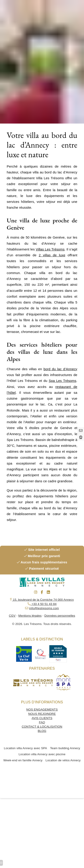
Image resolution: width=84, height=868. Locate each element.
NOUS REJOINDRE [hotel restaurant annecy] (42, 714)
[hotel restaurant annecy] (81, 437)
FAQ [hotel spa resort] (42, 722)
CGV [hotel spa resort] (12, 616)
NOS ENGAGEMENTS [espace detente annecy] (42, 710)
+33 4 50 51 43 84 (44, 604)
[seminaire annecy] (42, 592)
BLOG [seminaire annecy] (42, 731)
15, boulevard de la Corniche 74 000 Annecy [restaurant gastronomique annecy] (42, 600)
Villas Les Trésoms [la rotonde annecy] (50, 249)
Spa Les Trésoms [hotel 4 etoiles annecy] (63, 381)
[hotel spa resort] (24, 654)
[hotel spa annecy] (81, 431)
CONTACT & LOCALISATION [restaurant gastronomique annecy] (42, 727)
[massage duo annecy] (36, 592)
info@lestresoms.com (44, 608)
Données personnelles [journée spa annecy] (60, 616)
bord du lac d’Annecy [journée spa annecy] (60, 369)
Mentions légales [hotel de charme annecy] (30, 616)
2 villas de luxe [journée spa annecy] (52, 255)
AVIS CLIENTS (42, 718)
